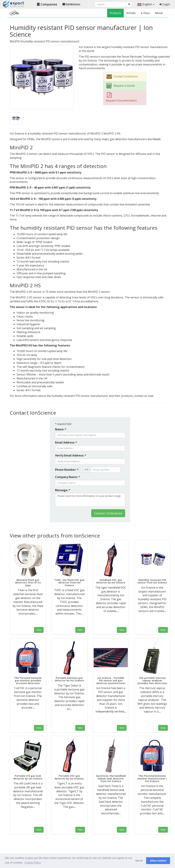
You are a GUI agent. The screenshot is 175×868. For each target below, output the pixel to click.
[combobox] (85, 470)
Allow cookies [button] (158, 861)
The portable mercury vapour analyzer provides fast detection (152, 681)
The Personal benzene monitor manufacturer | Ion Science (152, 778)
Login (165, 4)
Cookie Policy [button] (33, 863)
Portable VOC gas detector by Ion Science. (69, 777)
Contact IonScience (108, 513)
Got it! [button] (139, 861)
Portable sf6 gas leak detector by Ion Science (28, 777)
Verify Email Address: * (71, 455)
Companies (47, 4)
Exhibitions (71, 4)
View (39, 630)
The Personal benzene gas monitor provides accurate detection (28, 681)
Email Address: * (66, 442)
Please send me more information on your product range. (90, 500)
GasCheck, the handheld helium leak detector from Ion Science (111, 778)
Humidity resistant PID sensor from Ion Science (152, 581)
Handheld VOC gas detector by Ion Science (111, 581)
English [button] (146, 4)
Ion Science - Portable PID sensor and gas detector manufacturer (111, 681)
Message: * (63, 490)
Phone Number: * (67, 470)
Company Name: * (68, 477)
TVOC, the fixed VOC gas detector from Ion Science (69, 583)
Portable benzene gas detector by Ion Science (69, 679)
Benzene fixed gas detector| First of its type (28, 583)
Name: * (61, 429)
